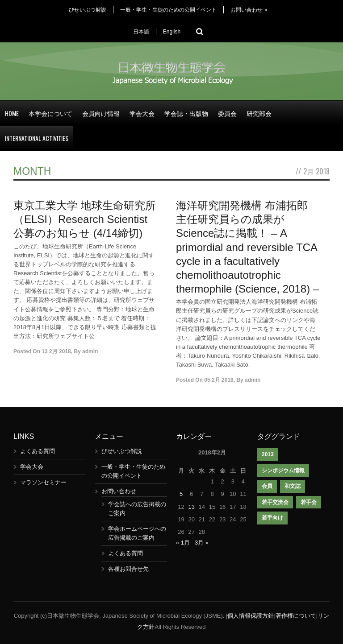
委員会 (227, 113)
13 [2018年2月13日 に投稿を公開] (191, 507)
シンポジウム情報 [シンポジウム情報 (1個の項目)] (283, 471)
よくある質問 (38, 451)
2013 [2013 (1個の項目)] (268, 454)
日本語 (141, 32)
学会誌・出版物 (186, 113)
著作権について (296, 616)
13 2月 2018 (56, 351)
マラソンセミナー (43, 482)
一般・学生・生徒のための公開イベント (168, 10)
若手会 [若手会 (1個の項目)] (309, 502)
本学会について (50, 113)
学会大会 (142, 113)
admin (90, 351)
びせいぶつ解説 (88, 10)
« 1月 (183, 543)
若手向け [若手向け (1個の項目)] (272, 518)
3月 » (202, 543)
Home (12, 113)
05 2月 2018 (219, 380)
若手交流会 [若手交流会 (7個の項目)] (275, 502)
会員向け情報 (101, 113)
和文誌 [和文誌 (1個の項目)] (293, 486)
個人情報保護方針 (251, 616)
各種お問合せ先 (128, 569)
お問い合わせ (249, 10)
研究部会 (259, 113)
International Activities (37, 138)
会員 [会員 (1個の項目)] (267, 486)
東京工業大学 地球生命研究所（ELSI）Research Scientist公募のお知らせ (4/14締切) (85, 219)
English (172, 32)
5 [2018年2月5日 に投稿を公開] (181, 494)
